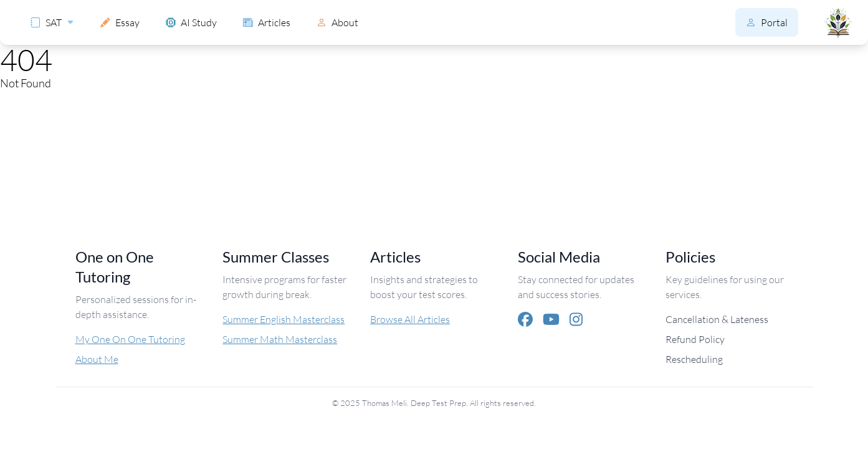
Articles (267, 22)
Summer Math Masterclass (280, 339)
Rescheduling (694, 359)
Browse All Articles (410, 319)
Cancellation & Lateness (717, 319)
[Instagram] (576, 319)
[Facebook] (525, 319)
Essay (120, 22)
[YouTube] (551, 319)
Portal (767, 22)
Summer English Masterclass (284, 319)
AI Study (191, 22)
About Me (97, 359)
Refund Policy (695, 339)
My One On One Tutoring (130, 339)
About (337, 22)
